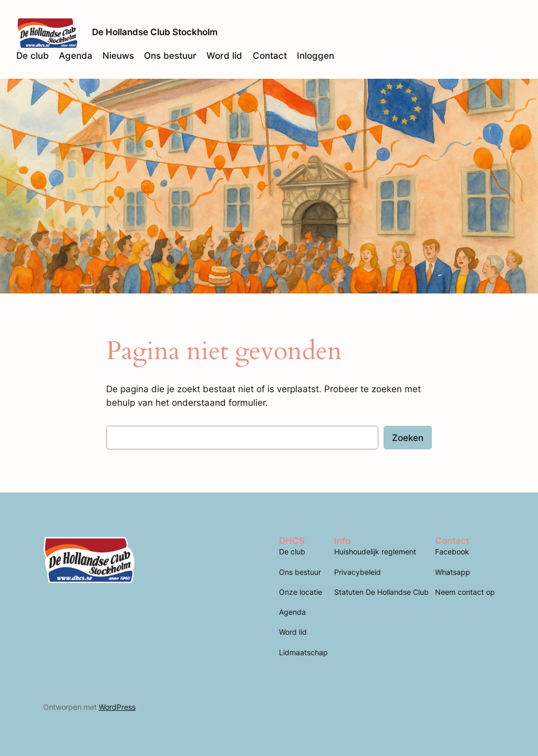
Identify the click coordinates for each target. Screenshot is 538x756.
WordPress (117, 707)
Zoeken (408, 438)
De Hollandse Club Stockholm (155, 32)
